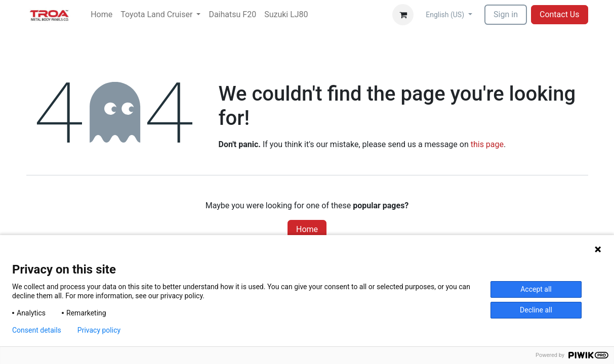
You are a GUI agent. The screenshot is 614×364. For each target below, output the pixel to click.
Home (307, 229)
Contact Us (560, 14)
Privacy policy (99, 330)
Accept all (536, 289)
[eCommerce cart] (403, 15)
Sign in (506, 14)
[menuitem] (101, 15)
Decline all (536, 310)
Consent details (37, 330)
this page (487, 144)
